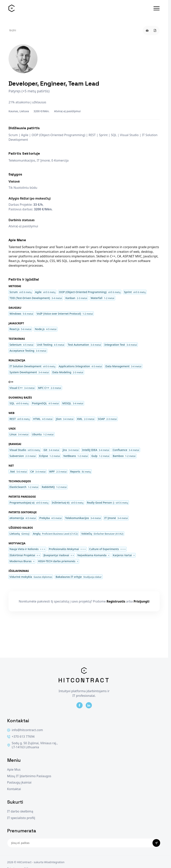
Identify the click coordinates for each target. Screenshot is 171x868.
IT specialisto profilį (21, 818)
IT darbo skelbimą (20, 811)
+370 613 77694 (21, 737)
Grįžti (13, 30)
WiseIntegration (54, 862)
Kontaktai (14, 789)
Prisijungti (141, 601)
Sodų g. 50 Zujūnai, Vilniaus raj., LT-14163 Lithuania (32, 745)
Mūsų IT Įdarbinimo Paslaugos (29, 776)
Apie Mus (14, 770)
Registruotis (116, 601)
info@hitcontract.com (25, 730)
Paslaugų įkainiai (19, 782)
